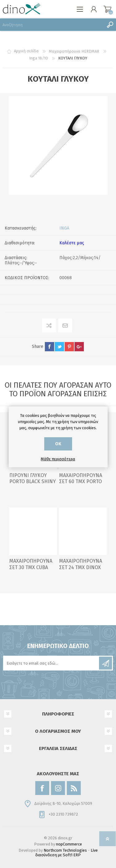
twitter (59, 347)
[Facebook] (42, 788)
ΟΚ (58, 444)
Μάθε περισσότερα (58, 459)
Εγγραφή (105, 663)
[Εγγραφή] (52, 663)
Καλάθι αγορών (107, 9)
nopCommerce (69, 844)
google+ (79, 347)
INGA (64, 228)
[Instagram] (58, 788)
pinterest (69, 347)
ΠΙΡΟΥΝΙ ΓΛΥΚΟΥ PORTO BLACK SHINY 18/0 (32, 482)
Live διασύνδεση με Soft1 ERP (67, 853)
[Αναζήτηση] (52, 25)
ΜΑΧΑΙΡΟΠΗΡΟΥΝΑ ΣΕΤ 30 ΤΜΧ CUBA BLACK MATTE (31, 567)
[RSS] (74, 788)
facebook (49, 347)
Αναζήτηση (110, 25)
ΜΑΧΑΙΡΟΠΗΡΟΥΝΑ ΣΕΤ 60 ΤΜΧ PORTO (81, 479)
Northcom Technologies (65, 850)
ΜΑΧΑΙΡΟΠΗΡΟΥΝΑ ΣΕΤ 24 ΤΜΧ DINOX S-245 (81, 567)
